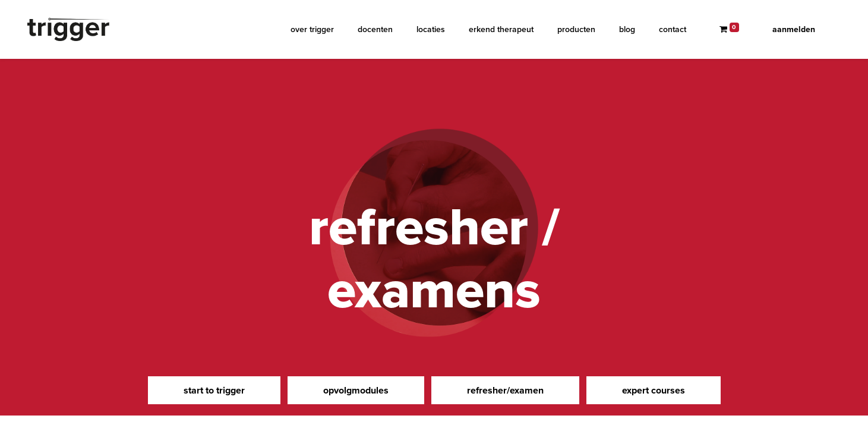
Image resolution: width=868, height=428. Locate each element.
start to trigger (214, 390)
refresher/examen (505, 390)
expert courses (654, 390)
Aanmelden (794, 29)
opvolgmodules (356, 390)
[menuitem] (312, 29)
